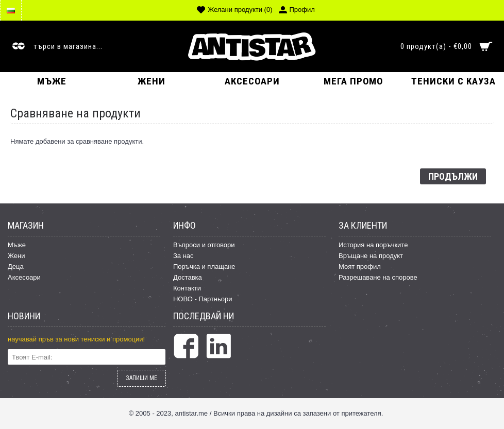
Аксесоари (24, 277)
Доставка (188, 277)
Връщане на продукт (371, 256)
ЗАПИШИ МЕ (141, 378)
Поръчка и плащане (204, 267)
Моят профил (360, 267)
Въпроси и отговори (204, 245)
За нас (183, 256)
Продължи (453, 176)
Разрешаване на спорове (378, 277)
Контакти (187, 288)
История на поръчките (373, 245)
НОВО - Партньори (203, 299)
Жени (16, 256)
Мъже (17, 245)
